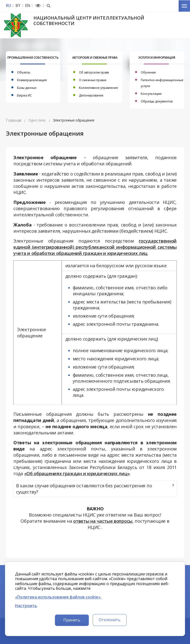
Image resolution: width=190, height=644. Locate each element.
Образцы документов (157, 101)
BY (18, 6)
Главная (14, 120)
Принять (72, 620)
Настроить (26, 606)
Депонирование (91, 95)
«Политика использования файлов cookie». (58, 597)
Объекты (24, 72)
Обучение (148, 72)
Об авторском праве (94, 72)
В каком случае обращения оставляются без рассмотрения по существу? (84, 489)
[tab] (95, 489)
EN (28, 6)
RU (8, 6)
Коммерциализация (32, 80)
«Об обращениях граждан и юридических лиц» (77, 473)
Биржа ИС (24, 95)
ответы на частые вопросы (103, 521)
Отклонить (110, 620)
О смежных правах (93, 80)
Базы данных (27, 88)
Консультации (151, 94)
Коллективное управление (98, 88)
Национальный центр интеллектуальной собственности (89, 21)
